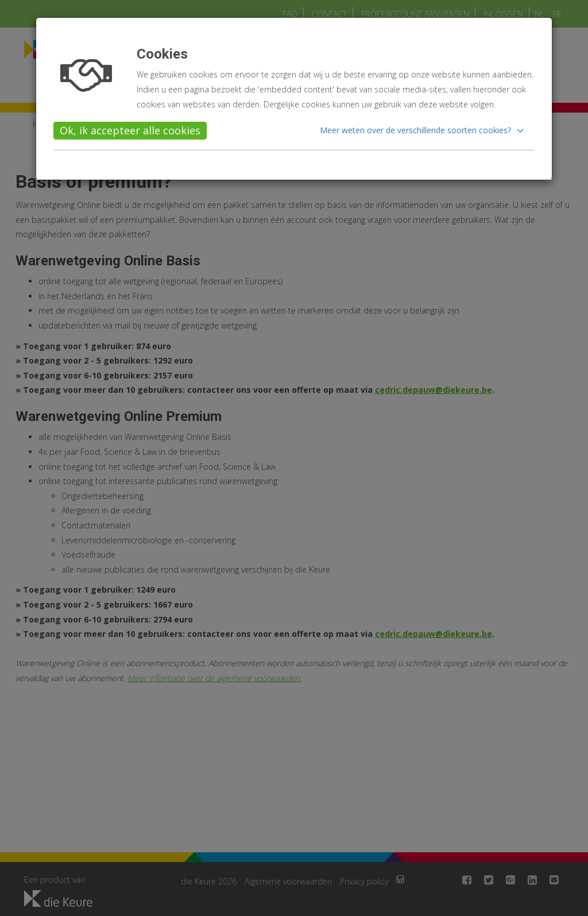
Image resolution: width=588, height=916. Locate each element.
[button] (423, 130)
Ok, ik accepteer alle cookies (130, 130)
